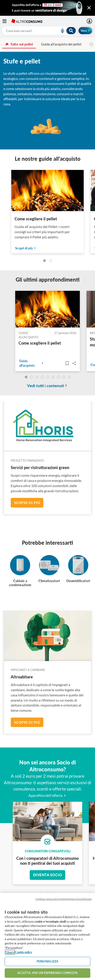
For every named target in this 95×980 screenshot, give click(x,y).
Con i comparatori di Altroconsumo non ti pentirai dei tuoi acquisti (47, 861)
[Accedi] (90, 21)
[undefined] (26, 377)
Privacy (9, 952)
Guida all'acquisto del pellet (61, 44)
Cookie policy (23, 952)
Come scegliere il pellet (36, 219)
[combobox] (39, 31)
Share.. (74, 363)
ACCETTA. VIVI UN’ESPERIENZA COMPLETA (47, 973)
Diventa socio (48, 875)
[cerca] (26, 31)
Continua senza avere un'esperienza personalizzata (63, 899)
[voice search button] (61, 31)
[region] (47, 936)
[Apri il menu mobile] (7, 21)
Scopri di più (27, 502)
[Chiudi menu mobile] (89, 8)
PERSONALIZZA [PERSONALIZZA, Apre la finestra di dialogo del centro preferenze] (48, 961)
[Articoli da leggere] (67, 363)
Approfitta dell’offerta (47, 795)
